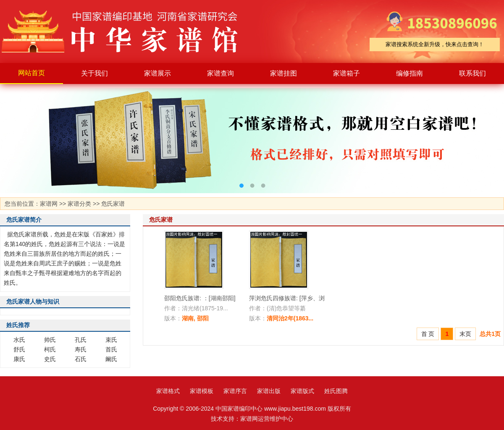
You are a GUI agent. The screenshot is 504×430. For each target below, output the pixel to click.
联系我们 (472, 73)
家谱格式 (168, 391)
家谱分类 (79, 204)
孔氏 (81, 340)
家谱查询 (220, 73)
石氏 (81, 359)
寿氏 (81, 349)
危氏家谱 (113, 204)
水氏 (19, 340)
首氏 (111, 349)
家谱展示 (157, 73)
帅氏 (50, 340)
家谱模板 (202, 391)
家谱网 (49, 204)
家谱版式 (302, 391)
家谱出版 (269, 391)
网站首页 (31, 73)
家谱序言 (235, 391)
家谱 (126, 31)
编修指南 (409, 73)
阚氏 (111, 359)
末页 (465, 334)
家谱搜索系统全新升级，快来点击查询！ (435, 44)
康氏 (19, 359)
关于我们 (94, 73)
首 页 (428, 334)
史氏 (50, 359)
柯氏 (50, 349)
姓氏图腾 (336, 391)
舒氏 (19, 349)
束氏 (111, 340)
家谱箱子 (346, 73)
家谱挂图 (283, 73)
